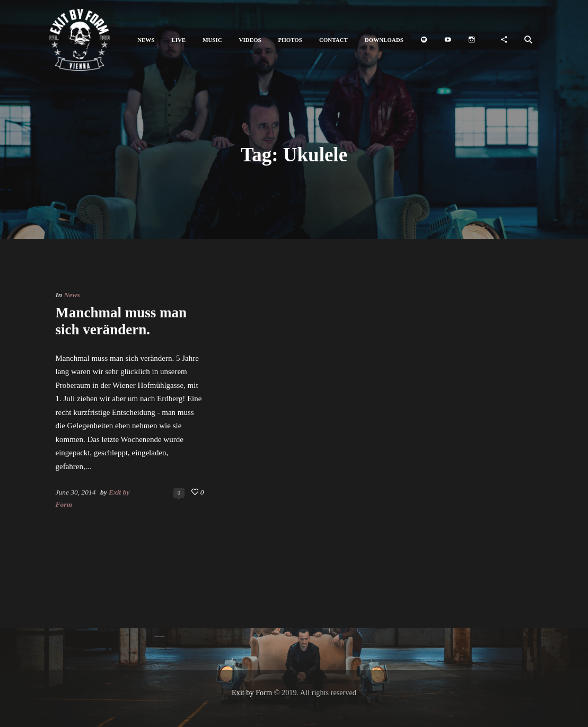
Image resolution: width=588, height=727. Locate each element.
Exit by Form (252, 693)
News (72, 295)
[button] (146, 40)
